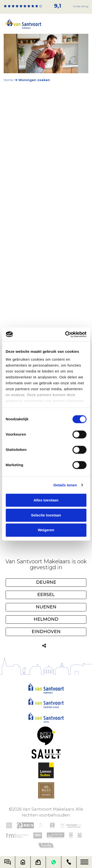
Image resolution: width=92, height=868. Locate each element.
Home (8, 80)
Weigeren (46, 530)
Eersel (46, 595)
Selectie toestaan (46, 515)
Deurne (46, 582)
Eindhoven (46, 632)
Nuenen (46, 607)
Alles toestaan (46, 500)
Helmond (46, 619)
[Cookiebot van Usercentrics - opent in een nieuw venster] (66, 334)
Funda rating (81, 6)
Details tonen (65, 485)
